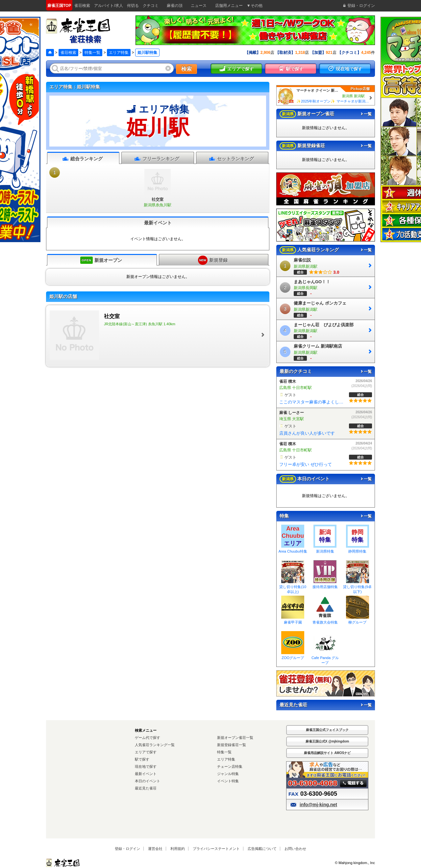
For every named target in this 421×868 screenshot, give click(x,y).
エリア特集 (119, 53)
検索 (186, 69)
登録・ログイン (127, 849)
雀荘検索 (68, 53)
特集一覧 (92, 53)
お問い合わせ (295, 849)
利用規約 (178, 849)
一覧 (366, 114)
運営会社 (155, 849)
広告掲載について (262, 849)
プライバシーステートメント (216, 849)
